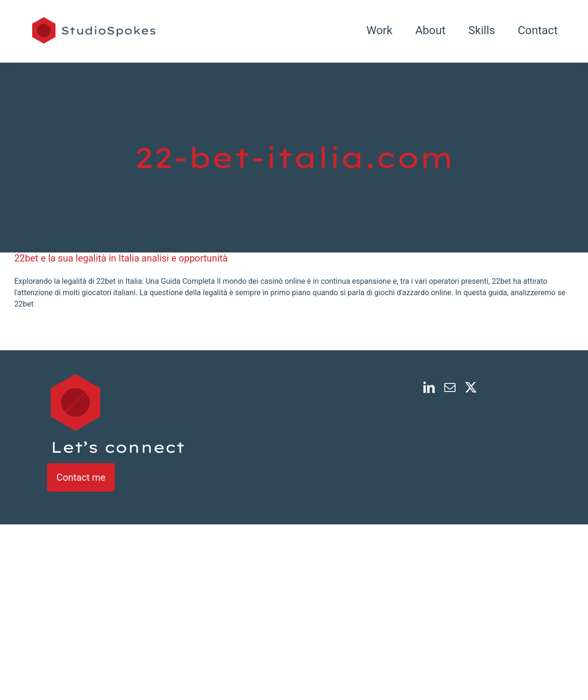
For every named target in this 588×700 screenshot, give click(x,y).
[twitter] (471, 387)
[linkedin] (429, 387)
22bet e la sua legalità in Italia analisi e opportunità (121, 258)
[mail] (450, 387)
